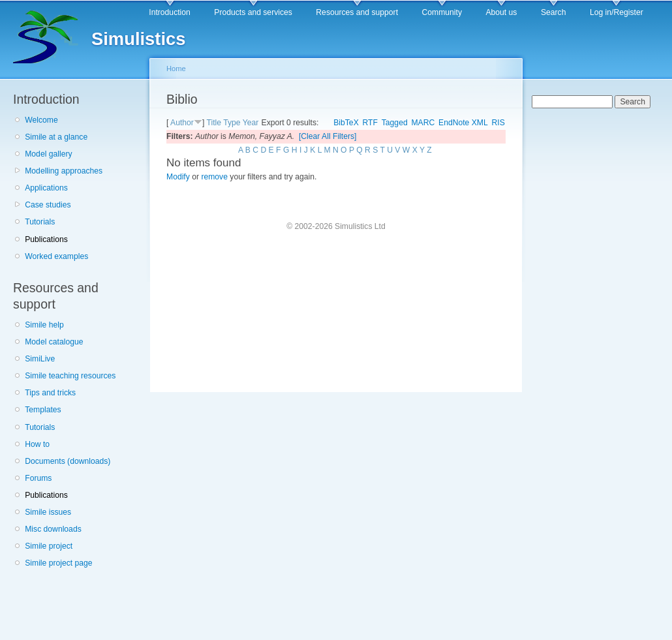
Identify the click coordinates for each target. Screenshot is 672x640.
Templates (43, 410)
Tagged (395, 123)
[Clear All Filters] (328, 136)
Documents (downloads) (68, 461)
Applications (46, 188)
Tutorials (40, 222)
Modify (178, 177)
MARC (423, 123)
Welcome (41, 120)
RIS (498, 123)
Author (182, 123)
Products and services (253, 12)
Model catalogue (54, 342)
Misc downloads (53, 529)
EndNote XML (463, 123)
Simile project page (58, 563)
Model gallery (48, 154)
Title (214, 123)
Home (176, 69)
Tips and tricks (50, 393)
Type (232, 123)
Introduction (170, 12)
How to (37, 444)
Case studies (48, 205)
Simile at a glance (56, 137)
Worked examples (56, 256)
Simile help (44, 325)
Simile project (49, 546)
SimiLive (40, 359)
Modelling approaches (64, 171)
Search (554, 12)
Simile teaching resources (70, 376)
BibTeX (346, 123)
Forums (38, 478)
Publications (46, 239)
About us (501, 12)
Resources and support (357, 12)
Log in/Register (617, 12)
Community (442, 12)
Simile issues (48, 512)
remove (214, 177)
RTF (370, 123)
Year (251, 123)
